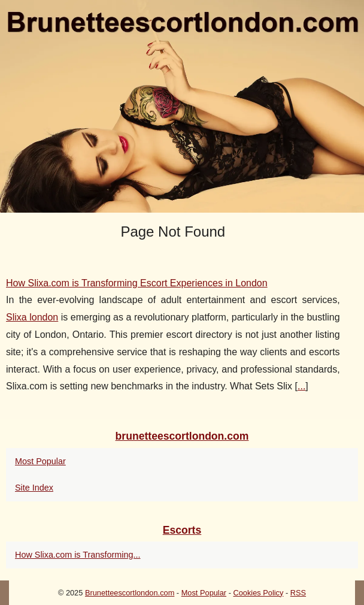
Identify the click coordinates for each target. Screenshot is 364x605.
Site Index (34, 488)
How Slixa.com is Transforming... (78, 555)
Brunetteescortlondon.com (130, 593)
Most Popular (40, 461)
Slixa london (32, 317)
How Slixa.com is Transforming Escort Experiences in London (137, 283)
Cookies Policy (258, 593)
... (301, 386)
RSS (298, 593)
